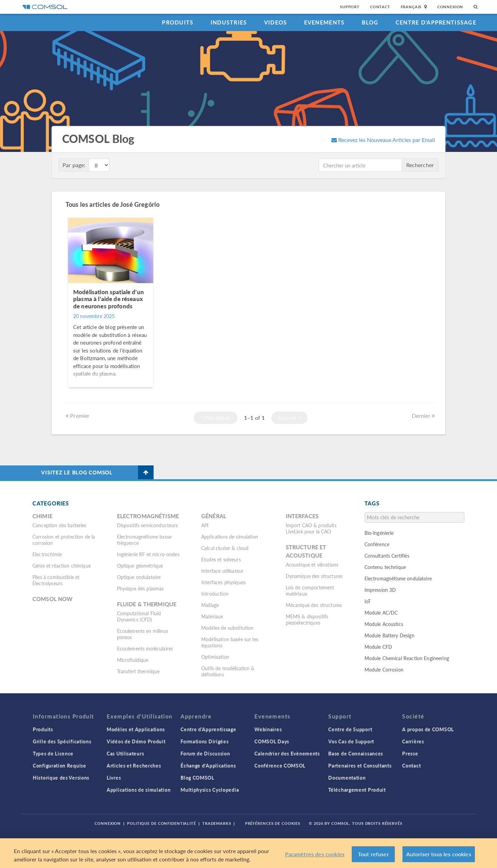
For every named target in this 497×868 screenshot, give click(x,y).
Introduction (215, 594)
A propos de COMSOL (428, 729)
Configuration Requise (60, 765)
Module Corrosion (384, 669)
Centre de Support (350, 729)
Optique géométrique (140, 566)
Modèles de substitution (227, 628)
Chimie (42, 516)
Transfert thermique (138, 671)
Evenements (324, 22)
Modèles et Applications (136, 729)
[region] (248, 853)
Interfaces (302, 516)
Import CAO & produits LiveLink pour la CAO (311, 528)
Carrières (413, 741)
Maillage (210, 605)
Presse (410, 753)
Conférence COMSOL (280, 765)
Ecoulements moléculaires (145, 648)
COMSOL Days (272, 741)
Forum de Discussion (205, 753)
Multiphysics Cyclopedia (210, 790)
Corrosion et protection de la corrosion (64, 540)
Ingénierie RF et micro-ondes (148, 554)
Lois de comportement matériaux (310, 590)
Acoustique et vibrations (312, 565)
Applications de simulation (230, 537)
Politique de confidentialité (162, 823)
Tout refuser (373, 854)
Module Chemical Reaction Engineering (407, 658)
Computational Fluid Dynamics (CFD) (139, 616)
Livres (114, 778)
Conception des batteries (60, 525)
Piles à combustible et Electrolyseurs (56, 580)
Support (350, 7)
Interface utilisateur (222, 571)
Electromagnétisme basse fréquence (144, 540)
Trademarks (217, 823)
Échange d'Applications (208, 765)
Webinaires (268, 729)
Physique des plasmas (140, 588)
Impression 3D (380, 590)
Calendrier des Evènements (287, 753)
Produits (178, 22)
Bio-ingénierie (379, 533)
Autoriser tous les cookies (439, 854)
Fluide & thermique (147, 604)
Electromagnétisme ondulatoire (398, 578)
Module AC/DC (381, 613)
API (205, 525)
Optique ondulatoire (139, 577)
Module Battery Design (389, 635)
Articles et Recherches (134, 765)
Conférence (377, 544)
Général (214, 516)
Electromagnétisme (148, 516)
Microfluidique (133, 660)
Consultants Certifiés (387, 556)
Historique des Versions (61, 778)
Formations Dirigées (204, 741)
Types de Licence (53, 753)
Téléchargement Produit (357, 790)
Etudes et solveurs (221, 559)
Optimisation (215, 657)
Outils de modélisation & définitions (228, 671)
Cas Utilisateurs (125, 753)
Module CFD (378, 647)
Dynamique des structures (314, 576)
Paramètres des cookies (315, 854)
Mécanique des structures (314, 605)
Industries (229, 22)
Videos (276, 22)
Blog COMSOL (197, 778)
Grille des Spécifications (62, 741)
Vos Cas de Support (351, 741)
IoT (368, 601)
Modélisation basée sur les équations (230, 642)
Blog (370, 22)
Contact (380, 7)
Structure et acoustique (306, 551)
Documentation (347, 778)
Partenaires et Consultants (360, 765)
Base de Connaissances (356, 753)
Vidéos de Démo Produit (136, 741)
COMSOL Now (53, 599)
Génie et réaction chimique (62, 566)
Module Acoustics (384, 624)
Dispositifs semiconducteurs (148, 525)
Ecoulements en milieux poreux (143, 634)
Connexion (450, 7)
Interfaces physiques (223, 582)
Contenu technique (385, 567)
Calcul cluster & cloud (225, 548)
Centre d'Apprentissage (436, 22)
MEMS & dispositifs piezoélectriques (307, 619)
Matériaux (212, 616)
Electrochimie (47, 554)
